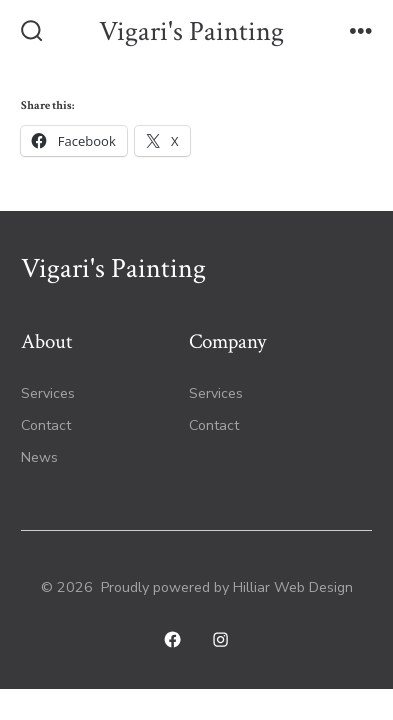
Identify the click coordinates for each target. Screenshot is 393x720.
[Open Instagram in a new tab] (221, 640)
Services (48, 393)
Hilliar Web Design (293, 587)
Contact (46, 425)
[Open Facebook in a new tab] (172, 640)
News (39, 457)
